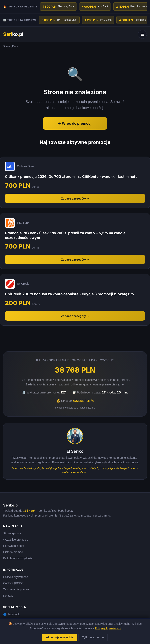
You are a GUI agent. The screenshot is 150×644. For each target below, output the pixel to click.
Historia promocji (14, 552)
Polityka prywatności (16, 577)
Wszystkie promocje (16, 540)
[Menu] (142, 34)
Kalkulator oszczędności (18, 558)
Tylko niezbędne (93, 637)
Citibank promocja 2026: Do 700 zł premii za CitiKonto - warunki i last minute (71, 177)
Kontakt (8, 596)
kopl (13, 34)
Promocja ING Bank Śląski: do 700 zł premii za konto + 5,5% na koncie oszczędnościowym (65, 235)
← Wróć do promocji (75, 123)
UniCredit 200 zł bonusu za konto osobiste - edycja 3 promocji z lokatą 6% (69, 294)
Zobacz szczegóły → (75, 198)
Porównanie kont (14, 546)
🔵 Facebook (11, 614)
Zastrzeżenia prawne (16, 589)
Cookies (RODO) (14, 583)
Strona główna (12, 533)
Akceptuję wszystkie (60, 637)
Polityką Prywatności (108, 628)
